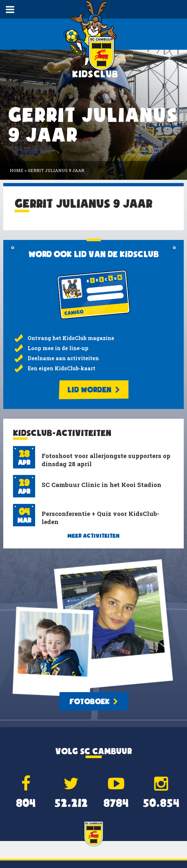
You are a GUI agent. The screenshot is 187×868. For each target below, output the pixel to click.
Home (17, 170)
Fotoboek (94, 702)
